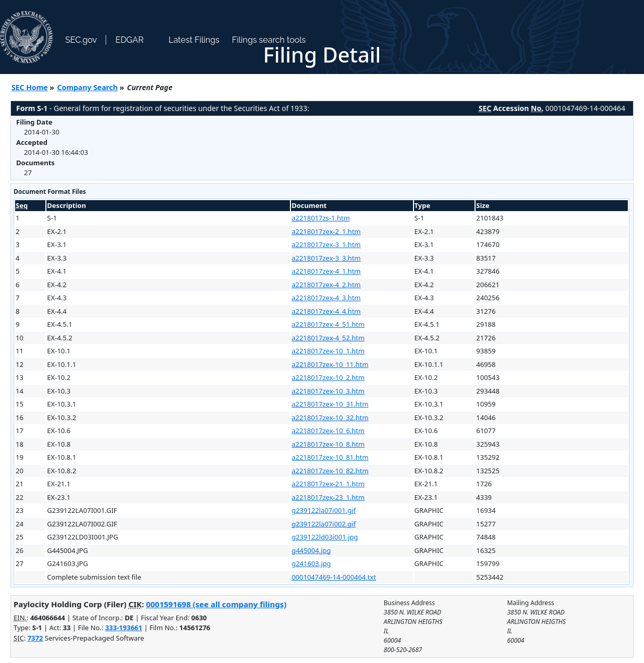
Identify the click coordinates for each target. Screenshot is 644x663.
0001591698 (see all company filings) (216, 604)
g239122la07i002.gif (324, 524)
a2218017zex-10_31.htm (330, 404)
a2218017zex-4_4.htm (326, 311)
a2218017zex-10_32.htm (330, 418)
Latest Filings (194, 40)
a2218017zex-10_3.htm (328, 391)
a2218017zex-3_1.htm (326, 244)
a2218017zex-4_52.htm (328, 338)
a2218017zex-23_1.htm (328, 497)
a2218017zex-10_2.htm (328, 377)
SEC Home (30, 87)
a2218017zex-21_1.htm (328, 484)
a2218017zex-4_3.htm (326, 298)
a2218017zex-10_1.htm (328, 351)
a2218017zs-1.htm (321, 218)
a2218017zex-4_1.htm (326, 271)
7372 (35, 638)
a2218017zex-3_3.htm (326, 258)
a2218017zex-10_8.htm (328, 444)
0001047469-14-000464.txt (334, 577)
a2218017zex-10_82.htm (330, 471)
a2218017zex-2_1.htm (326, 231)
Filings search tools (269, 40)
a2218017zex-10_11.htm (330, 364)
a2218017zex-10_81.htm (330, 457)
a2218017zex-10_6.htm (328, 431)
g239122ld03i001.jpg (325, 537)
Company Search (88, 87)
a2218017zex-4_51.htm (328, 324)
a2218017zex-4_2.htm (326, 285)
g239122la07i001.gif (324, 510)
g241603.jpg (311, 563)
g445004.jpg (311, 550)
